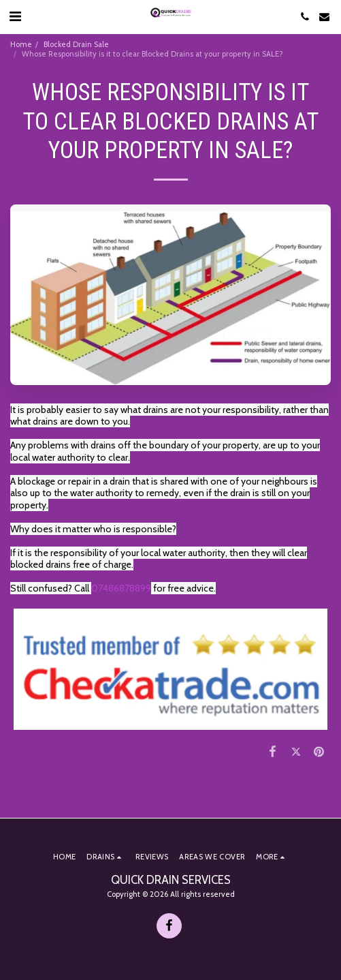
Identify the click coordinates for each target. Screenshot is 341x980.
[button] (15, 16)
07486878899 (121, 588)
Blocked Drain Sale (76, 44)
